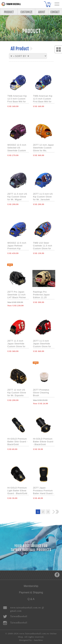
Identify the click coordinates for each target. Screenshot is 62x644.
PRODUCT (9, 12)
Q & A (31, 599)
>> (57, 512)
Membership (31, 586)
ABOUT (42, 12)
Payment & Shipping (31, 592)
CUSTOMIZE (26, 12)
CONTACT (55, 12)
